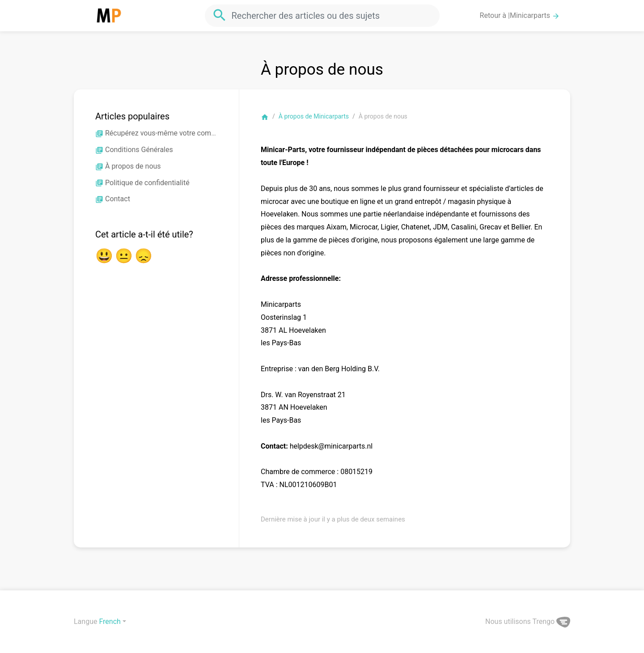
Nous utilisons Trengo (528, 621)
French (110, 621)
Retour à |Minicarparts (520, 16)
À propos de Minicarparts (314, 116)
